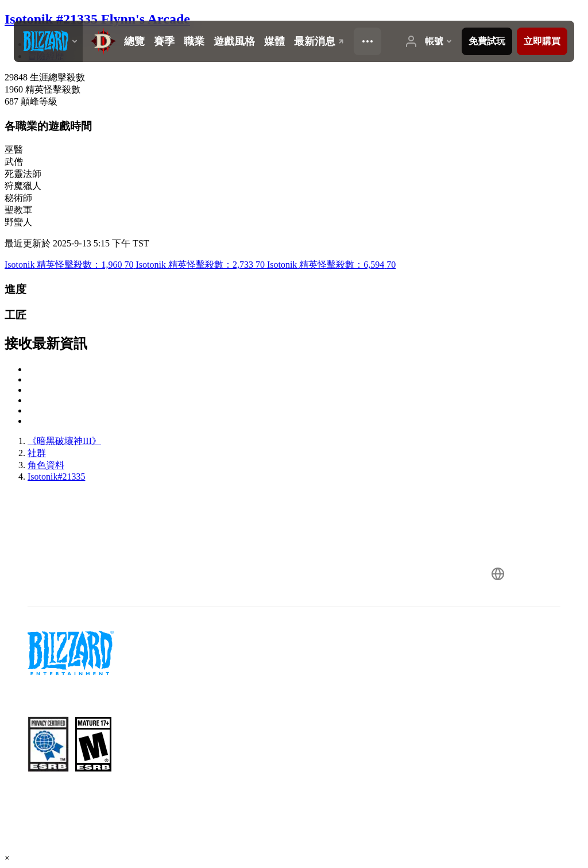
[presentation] (48, 41)
